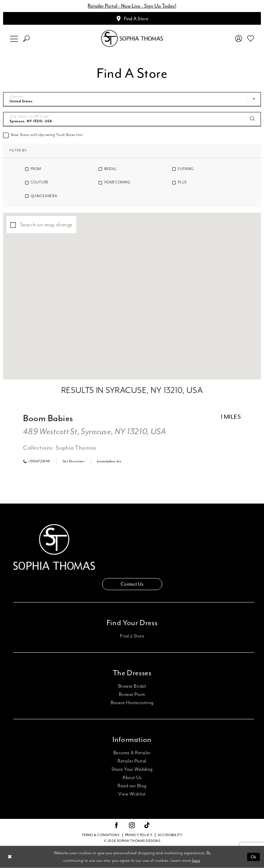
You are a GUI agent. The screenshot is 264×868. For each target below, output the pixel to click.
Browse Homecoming (132, 703)
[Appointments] (132, 18)
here (196, 861)
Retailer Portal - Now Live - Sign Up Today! (132, 6)
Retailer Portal (132, 761)
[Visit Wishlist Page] (251, 38)
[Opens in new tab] (74, 461)
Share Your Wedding (132, 769)
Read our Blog (132, 786)
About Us (132, 778)
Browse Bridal (132, 686)
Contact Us (132, 584)
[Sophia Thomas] (132, 39)
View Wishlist (132, 794)
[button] (14, 39)
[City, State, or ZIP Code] (132, 119)
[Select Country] (132, 99)
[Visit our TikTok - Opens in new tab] (147, 826)
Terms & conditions (101, 835)
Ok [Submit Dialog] (254, 857)
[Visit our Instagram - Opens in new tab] (132, 826)
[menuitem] (14, 39)
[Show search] (26, 39)
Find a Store (132, 636)
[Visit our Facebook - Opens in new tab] (117, 826)
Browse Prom (132, 695)
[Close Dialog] (10, 857)
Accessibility (170, 835)
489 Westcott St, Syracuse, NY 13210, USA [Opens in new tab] (95, 432)
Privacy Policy (139, 835)
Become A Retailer (132, 753)
